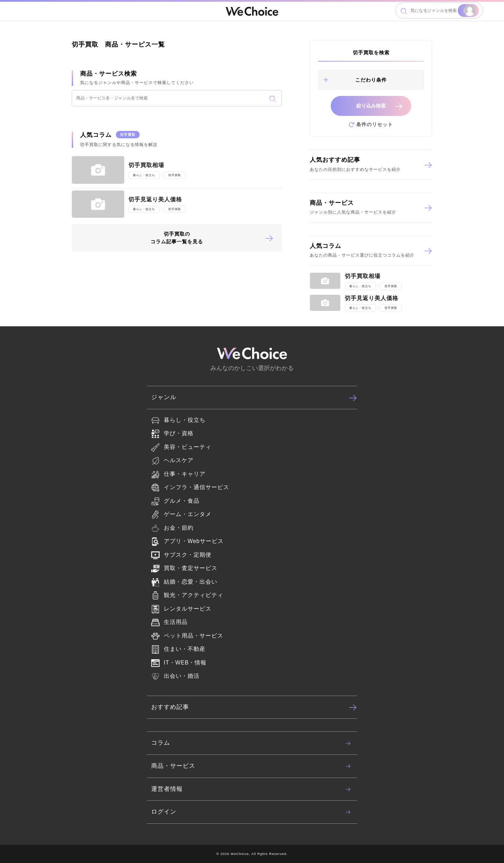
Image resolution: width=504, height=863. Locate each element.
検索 (468, 11)
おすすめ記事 (254, 707)
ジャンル (254, 398)
